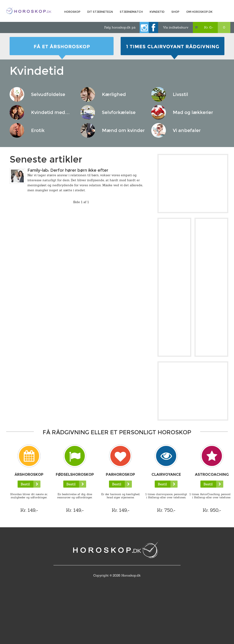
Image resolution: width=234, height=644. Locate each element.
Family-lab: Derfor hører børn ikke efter (68, 170)
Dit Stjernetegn (100, 12)
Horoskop (72, 12)
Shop (175, 12)
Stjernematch (131, 12)
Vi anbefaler (187, 130)
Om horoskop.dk (199, 12)
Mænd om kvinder (123, 130)
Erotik (38, 130)
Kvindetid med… (50, 112)
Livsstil (180, 94)
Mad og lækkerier (193, 112)
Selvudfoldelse (48, 94)
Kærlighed (114, 94)
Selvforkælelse (119, 112)
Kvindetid (157, 12)
